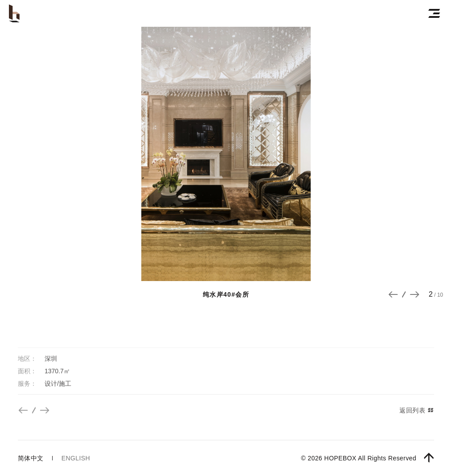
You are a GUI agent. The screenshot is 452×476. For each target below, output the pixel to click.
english (76, 458)
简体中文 (31, 458)
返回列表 (417, 421)
